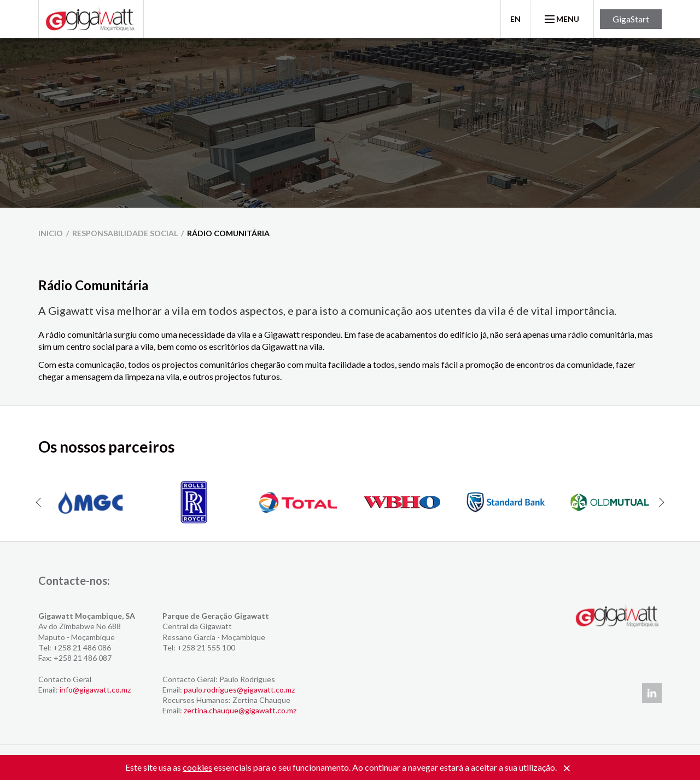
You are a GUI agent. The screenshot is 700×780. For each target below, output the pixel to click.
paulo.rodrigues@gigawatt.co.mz (239, 690)
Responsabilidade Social (125, 233)
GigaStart (631, 19)
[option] (90, 502)
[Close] (567, 769)
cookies (197, 767)
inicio (51, 233)
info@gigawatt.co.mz (95, 690)
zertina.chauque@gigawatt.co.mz (240, 710)
